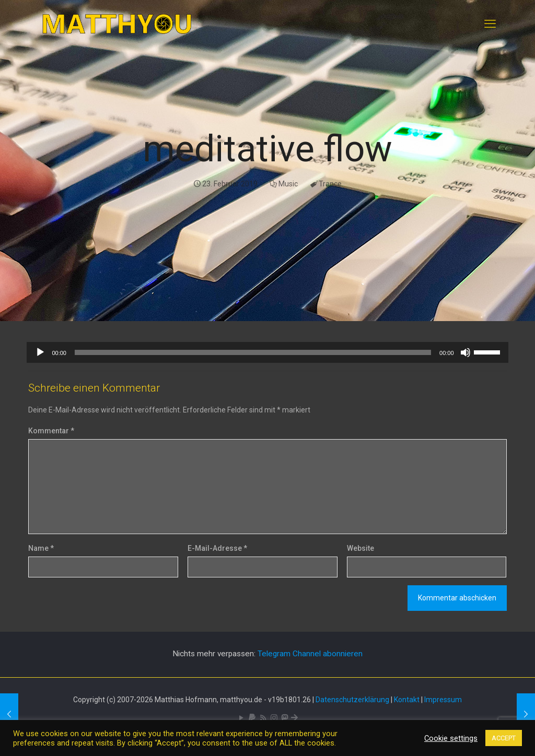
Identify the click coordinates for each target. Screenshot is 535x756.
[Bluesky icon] (294, 718)
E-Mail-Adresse (217, 548)
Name (41, 548)
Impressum (443, 700)
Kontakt (407, 700)
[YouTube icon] (241, 718)
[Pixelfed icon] (274, 718)
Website (360, 548)
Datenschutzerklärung (352, 700)
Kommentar (51, 431)
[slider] (253, 352)
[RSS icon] (263, 718)
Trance (330, 184)
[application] (267, 352)
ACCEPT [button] (504, 738)
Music (288, 184)
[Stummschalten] (466, 352)
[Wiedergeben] (40, 352)
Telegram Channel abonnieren (310, 654)
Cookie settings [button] (451, 738)
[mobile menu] (490, 24)
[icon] (252, 718)
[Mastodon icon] (284, 718)
